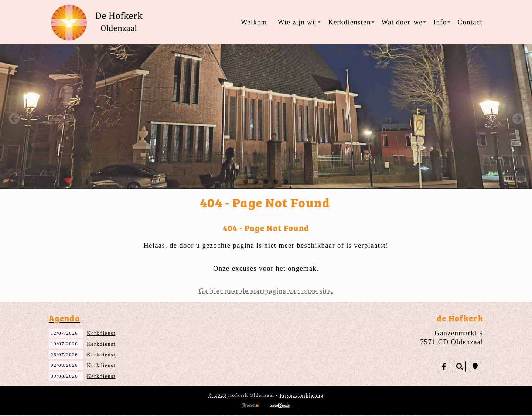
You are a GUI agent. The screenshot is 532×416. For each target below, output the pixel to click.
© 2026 (218, 395)
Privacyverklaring (301, 395)
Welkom (254, 22)
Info (442, 22)
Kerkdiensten (351, 22)
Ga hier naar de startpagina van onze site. (266, 291)
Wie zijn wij (299, 22)
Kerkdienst (101, 333)
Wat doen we (404, 22)
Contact (470, 22)
